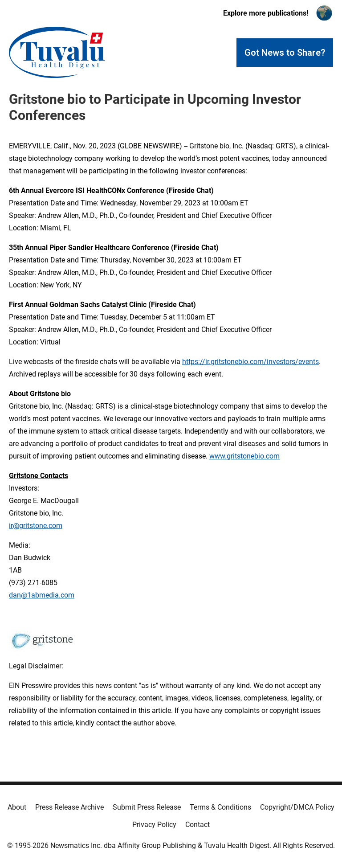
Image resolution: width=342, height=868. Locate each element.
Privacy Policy (154, 825)
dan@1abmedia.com (42, 595)
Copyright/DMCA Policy (297, 807)
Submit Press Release (147, 807)
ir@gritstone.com (36, 526)
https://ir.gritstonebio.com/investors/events (250, 362)
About (17, 807)
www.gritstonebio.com (244, 456)
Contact (197, 825)
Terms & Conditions (220, 807)
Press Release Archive (69, 807)
